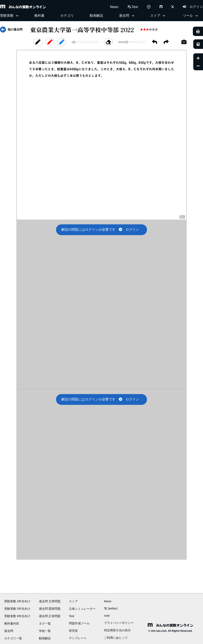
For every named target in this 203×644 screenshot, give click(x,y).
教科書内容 (12, 623)
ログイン (193, 7)
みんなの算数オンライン (23, 7)
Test (72, 616)
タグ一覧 (45, 623)
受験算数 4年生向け (17, 601)
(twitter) (111, 608)
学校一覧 (45, 631)
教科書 (39, 16)
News (114, 7)
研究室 (73, 631)
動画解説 (96, 16)
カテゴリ (67, 16)
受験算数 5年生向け (17, 609)
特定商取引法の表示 (117, 630)
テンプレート (78, 638)
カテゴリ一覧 (13, 638)
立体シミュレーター (82, 609)
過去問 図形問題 (50, 609)
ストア (73, 601)
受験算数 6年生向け (17, 616)
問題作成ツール (79, 623)
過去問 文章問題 (50, 601)
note (107, 616)
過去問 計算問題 (50, 616)
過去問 (9, 631)
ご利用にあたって (116, 638)
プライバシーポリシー (119, 623)
